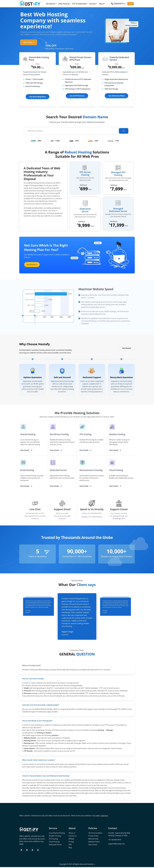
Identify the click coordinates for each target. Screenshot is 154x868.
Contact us (73, 837)
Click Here (104, 817)
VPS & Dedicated (80, 4)
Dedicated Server (55, 846)
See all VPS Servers (77, 96)
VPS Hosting (86, 434)
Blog (70, 848)
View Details (26, 451)
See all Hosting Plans (38, 97)
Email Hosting (27, 471)
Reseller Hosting (118, 434)
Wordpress (51, 4)
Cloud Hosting (54, 843)
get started (32, 264)
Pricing (71, 843)
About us (72, 834)
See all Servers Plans (117, 96)
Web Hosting (64, 4)
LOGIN (131, 4)
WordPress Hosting (60, 434)
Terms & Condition (95, 834)
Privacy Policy (93, 837)
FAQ (70, 846)
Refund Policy (93, 840)
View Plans (29, 42)
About (102, 4)
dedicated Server (59, 471)
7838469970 (117, 4)
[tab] (77, 666)
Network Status (94, 843)
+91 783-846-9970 (115, 841)
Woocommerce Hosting (92, 471)
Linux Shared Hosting (57, 834)
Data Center (93, 846)
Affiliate (71, 840)
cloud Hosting (116, 471)
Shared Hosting (28, 434)
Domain (93, 4)
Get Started (127, 348)
